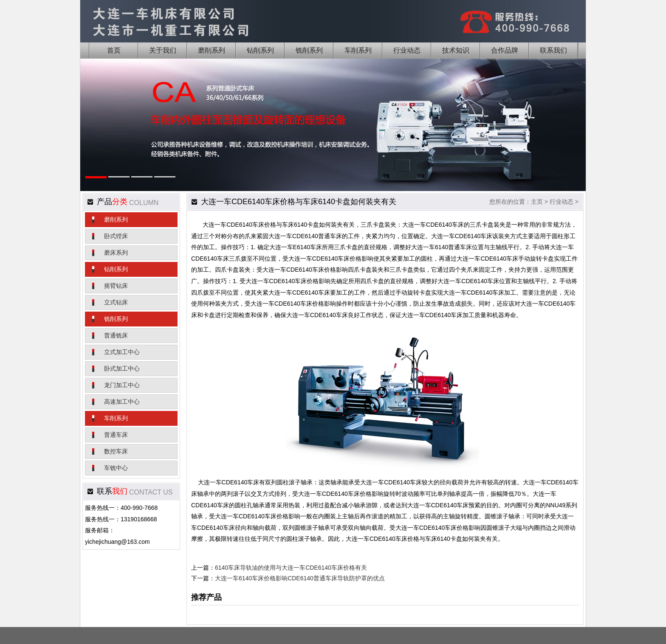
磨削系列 (116, 219)
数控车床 (116, 451)
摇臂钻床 (116, 286)
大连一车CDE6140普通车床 (305, 236)
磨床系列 (116, 253)
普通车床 (116, 435)
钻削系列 (116, 269)
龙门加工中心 (122, 385)
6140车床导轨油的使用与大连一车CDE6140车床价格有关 (291, 568)
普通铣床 (116, 335)
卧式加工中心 (122, 368)
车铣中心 (116, 468)
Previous (100, 137)
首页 (114, 50)
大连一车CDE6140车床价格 (325, 259)
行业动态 (562, 202)
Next (566, 137)
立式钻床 (116, 302)
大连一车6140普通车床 (442, 247)
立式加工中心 (122, 352)
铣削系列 (116, 319)
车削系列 (116, 418)
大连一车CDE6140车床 (233, 225)
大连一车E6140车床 (296, 247)
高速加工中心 (122, 402)
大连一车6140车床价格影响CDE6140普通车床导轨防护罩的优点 (300, 578)
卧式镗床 (116, 236)
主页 (537, 202)
